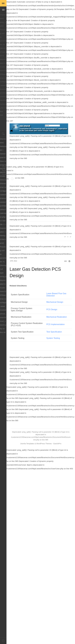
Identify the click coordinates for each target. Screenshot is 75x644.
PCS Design (52, 309)
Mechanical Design (55, 302)
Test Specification (54, 332)
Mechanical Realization (57, 317)
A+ (65, 237)
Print (69, 261)
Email (65, 261)
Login (8, 179)
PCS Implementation (56, 324)
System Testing (53, 338)
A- (71, 237)
